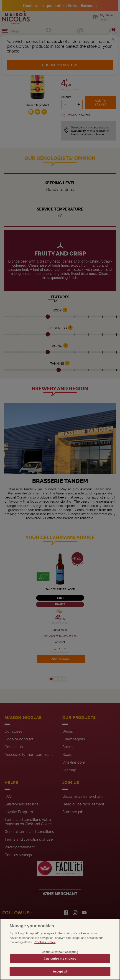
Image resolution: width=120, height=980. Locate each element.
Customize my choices (60, 959)
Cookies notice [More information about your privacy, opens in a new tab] (45, 942)
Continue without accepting (60, 952)
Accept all (60, 971)
